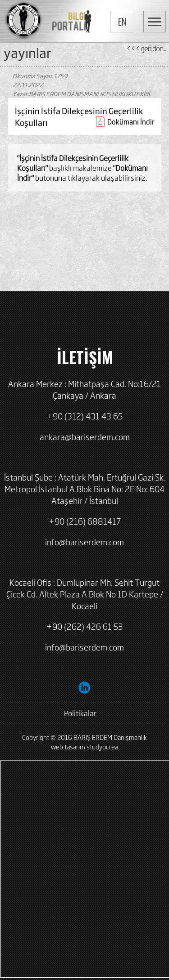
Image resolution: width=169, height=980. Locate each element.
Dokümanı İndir (131, 122)
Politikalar (80, 713)
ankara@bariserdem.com (85, 437)
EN (122, 22)
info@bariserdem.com (84, 542)
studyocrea (102, 746)
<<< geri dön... (146, 48)
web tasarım (68, 746)
